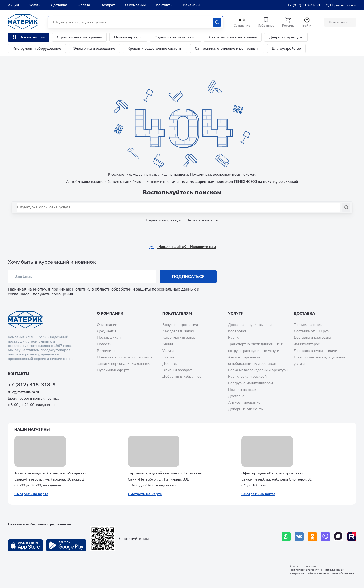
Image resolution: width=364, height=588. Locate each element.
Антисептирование (244, 403)
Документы (106, 331)
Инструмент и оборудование (37, 49)
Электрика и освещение (94, 49)
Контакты (164, 5)
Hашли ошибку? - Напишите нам (182, 247)
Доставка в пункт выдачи (250, 325)
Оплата (84, 5)
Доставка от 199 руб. (312, 331)
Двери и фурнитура (286, 37)
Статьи (168, 357)
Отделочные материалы (176, 37)
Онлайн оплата (340, 22)
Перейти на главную (164, 220)
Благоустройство (286, 49)
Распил (234, 338)
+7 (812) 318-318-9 (304, 5)
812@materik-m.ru (23, 392)
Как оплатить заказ (179, 338)
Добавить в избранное (182, 376)
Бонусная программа (180, 325)
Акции (13, 5)
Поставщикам (109, 338)
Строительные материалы (79, 37)
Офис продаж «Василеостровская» (272, 473)
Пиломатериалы (128, 37)
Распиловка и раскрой (247, 376)
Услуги (35, 5)
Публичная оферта (113, 370)
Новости (104, 344)
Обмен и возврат (177, 370)
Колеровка (237, 331)
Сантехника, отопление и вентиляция (227, 49)
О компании (135, 5)
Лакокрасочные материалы (233, 37)
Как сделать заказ (178, 331)
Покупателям (177, 314)
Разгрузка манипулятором (251, 383)
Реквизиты (106, 351)
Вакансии (191, 5)
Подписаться (188, 277)
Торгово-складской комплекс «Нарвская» (165, 473)
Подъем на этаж (242, 390)
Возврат (108, 5)
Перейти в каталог (202, 220)
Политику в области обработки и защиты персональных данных (134, 289)
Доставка (59, 5)
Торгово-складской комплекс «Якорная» (50, 473)
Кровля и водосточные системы (155, 49)
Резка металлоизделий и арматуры (258, 370)
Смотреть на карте (31, 494)
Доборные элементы (246, 409)
